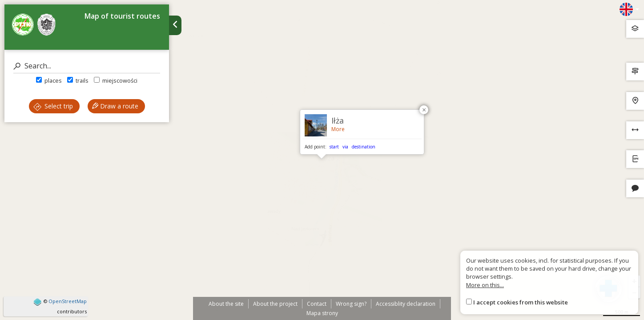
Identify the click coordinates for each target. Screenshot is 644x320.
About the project (275, 304)
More (338, 129)
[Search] (87, 66)
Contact (317, 304)
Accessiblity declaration (406, 304)
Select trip (53, 106)
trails (78, 80)
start (334, 147)
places (49, 80)
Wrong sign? (351, 304)
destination (364, 147)
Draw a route (115, 106)
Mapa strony (322, 313)
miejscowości (116, 80)
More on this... (485, 285)
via (345, 147)
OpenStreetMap (68, 301)
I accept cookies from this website (521, 302)
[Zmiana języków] (629, 9)
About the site (226, 304)
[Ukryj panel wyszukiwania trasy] (175, 25)
